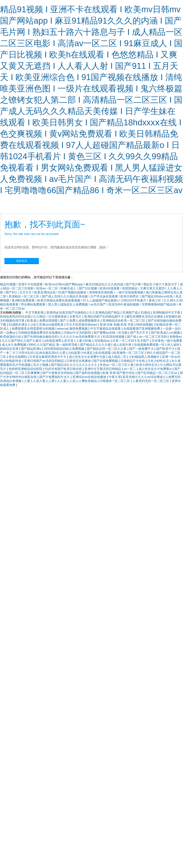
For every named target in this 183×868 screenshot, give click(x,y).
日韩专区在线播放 (79, 361)
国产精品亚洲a (31, 349)
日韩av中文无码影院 (78, 333)
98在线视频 (144, 325)
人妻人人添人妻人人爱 (40, 381)
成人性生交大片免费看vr (156, 369)
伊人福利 (174, 345)
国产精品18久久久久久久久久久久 (74, 365)
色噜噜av (176, 337)
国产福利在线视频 (88, 373)
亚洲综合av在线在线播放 (90, 377)
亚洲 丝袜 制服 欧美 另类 (117, 325)
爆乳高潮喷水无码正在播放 (145, 317)
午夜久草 (115, 377)
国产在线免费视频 (106, 361)
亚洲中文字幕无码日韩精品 (103, 369)
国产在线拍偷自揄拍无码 (41, 337)
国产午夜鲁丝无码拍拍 (58, 373)
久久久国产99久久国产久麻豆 (22, 341)
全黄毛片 (76, 317)
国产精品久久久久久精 (96, 345)
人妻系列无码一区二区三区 (151, 381)
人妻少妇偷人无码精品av (93, 341)
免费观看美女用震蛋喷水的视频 (33, 329)
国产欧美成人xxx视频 (166, 333)
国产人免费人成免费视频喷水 (80, 321)
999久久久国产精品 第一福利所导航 (54, 345)
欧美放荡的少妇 (11, 337)
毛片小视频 (41, 365)
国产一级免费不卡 (142, 349)
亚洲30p (52, 312)
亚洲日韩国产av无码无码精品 (44, 361)
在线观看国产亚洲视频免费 (142, 329)
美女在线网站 (18, 357)
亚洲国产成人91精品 (137, 312)
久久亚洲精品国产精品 (105, 312)
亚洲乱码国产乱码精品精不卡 (104, 317)
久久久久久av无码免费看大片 (80, 337)
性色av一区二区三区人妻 (117, 365)
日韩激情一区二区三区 (115, 381)
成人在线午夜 (123, 345)
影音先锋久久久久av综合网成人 (145, 377)
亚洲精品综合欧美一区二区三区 (124, 321)
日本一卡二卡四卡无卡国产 (131, 341)
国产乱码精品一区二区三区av (158, 373)
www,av (62, 329)
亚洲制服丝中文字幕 (167, 312)
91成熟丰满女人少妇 (23, 325)
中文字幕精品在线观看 (106, 329)
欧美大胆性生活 (147, 365)
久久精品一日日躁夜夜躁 (50, 317)
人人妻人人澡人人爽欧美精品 (77, 381)
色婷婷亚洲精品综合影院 (26, 369)
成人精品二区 (118, 357)
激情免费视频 (79, 329)
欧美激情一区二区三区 (129, 353)
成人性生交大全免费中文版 (87, 357)
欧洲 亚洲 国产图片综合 (119, 373)
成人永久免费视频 (14, 345)
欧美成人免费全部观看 (43, 321)
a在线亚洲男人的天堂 (59, 341)
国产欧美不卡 (166, 349)
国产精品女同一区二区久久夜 (107, 349)
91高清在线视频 (114, 337)
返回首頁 (22, 261)
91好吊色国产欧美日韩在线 (64, 369)
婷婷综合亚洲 (10, 349)
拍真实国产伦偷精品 (73, 312)
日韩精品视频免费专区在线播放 (40, 333)
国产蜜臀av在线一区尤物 (111, 333)
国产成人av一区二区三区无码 (147, 337)
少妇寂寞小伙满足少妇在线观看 (90, 353)
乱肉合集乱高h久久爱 (51, 353)
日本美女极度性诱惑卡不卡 (48, 357)
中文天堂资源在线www (82, 325)
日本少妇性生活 (158, 361)
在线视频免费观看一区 (150, 345)
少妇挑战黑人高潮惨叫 (145, 357)
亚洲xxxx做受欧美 (52, 325)
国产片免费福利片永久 (55, 377)
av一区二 (130, 369)
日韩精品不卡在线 (133, 361)
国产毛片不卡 (140, 333)
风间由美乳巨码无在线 (16, 317)
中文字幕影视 (35, 312)
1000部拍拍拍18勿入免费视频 (64, 349)
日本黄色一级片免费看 (167, 341)
